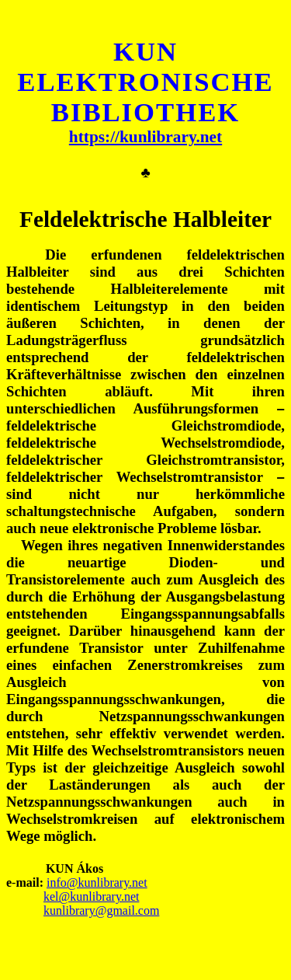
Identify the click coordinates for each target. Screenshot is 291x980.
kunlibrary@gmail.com (101, 910)
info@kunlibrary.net (97, 882)
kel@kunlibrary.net (91, 896)
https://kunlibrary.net (145, 137)
